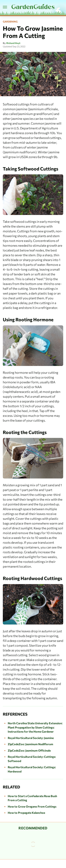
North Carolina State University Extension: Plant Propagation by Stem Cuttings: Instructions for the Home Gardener (35, 727)
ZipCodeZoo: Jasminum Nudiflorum (30, 744)
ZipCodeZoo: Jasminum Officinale (29, 750)
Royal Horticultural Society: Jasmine (31, 738)
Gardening (10, 22)
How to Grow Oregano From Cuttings (32, 806)
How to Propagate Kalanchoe (26, 813)
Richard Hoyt (13, 43)
